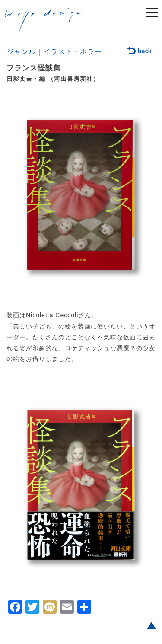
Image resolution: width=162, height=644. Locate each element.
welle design (43, 21)
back (140, 51)
